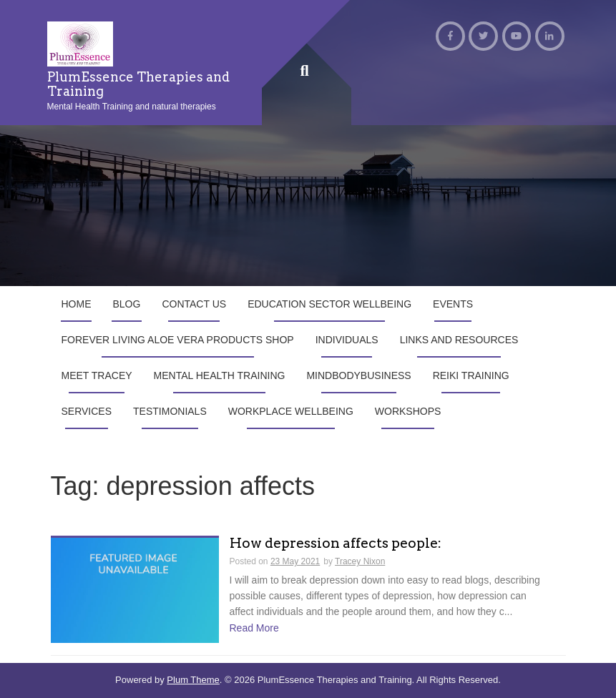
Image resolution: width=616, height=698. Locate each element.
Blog (127, 304)
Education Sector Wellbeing (329, 304)
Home (77, 304)
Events (453, 304)
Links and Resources (459, 340)
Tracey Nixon (360, 561)
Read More (254, 628)
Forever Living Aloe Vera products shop (178, 340)
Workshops (408, 411)
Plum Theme (193, 680)
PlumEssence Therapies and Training (138, 84)
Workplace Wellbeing (291, 411)
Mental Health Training (220, 375)
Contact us (194, 304)
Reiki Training (471, 375)
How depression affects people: (336, 544)
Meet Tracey (97, 375)
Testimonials (170, 411)
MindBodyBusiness (358, 375)
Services (87, 411)
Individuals (347, 340)
